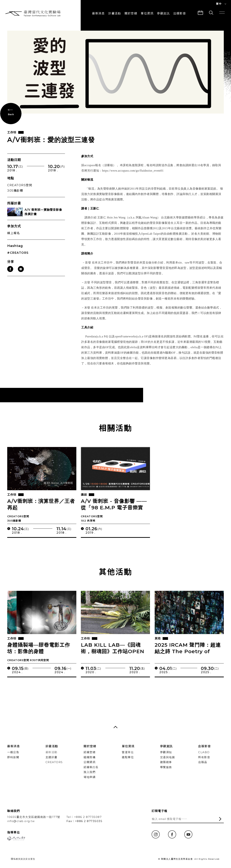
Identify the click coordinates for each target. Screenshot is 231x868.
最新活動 (51, 752)
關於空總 (131, 13)
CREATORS (54, 762)
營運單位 (128, 752)
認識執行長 (91, 767)
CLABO (204, 752)
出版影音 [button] (180, 13)
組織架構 (90, 757)
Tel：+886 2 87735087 (84, 817)
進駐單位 (128, 757)
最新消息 (98, 13)
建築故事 (166, 762)
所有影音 (204, 757)
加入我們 (90, 772)
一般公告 (13, 752)
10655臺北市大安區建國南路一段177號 (34, 817)
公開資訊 (90, 762)
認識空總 (90, 752)
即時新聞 (13, 757)
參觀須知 (166, 752)
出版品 (203, 762)
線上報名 (14, 236)
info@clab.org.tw (21, 821)
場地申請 (90, 777)
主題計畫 (51, 757)
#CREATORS (18, 256)
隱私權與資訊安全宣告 (23, 859)
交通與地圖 (168, 757)
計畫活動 (115, 13)
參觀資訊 (163, 13)
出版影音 (204, 746)
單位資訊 (147, 13)
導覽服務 (166, 767)
